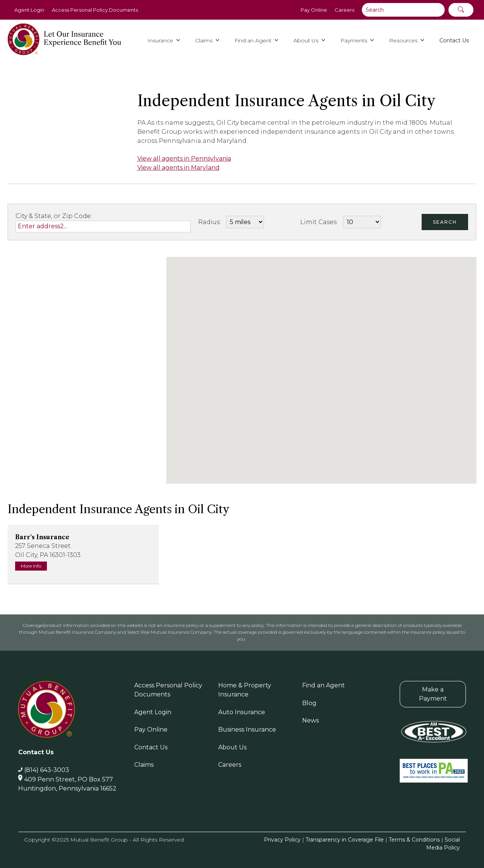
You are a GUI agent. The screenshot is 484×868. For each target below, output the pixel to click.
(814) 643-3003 (47, 770)
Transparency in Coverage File (345, 840)
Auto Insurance (242, 712)
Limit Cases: (319, 222)
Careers (344, 10)
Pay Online (314, 10)
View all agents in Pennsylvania (184, 159)
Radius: (209, 222)
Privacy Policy (282, 840)
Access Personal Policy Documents (95, 10)
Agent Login (29, 10)
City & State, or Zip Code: (54, 216)
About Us (232, 747)
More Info (31, 566)
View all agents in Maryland (178, 168)
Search (445, 222)
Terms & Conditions (414, 840)
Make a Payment (433, 694)
